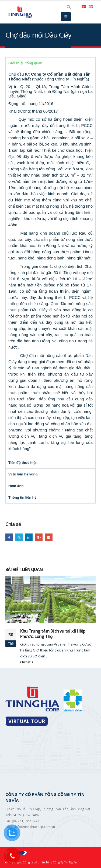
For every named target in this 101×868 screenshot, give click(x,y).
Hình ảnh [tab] (16, 486)
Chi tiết (27, 662)
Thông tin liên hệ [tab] (22, 497)
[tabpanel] (50, 263)
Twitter (19, 537)
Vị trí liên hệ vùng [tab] (23, 474)
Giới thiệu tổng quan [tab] (25, 63)
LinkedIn (29, 537)
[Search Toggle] (69, 7)
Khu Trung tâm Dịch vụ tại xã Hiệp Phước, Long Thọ (53, 634)
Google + (39, 537)
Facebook (9, 537)
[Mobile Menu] (66, 17)
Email (49, 537)
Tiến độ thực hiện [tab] (23, 463)
